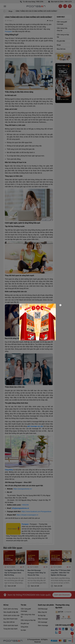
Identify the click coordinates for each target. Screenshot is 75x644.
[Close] (60, 305)
